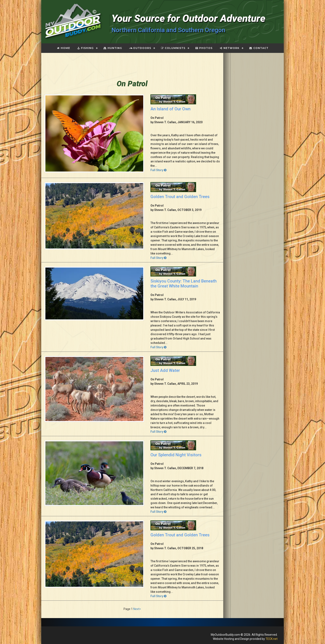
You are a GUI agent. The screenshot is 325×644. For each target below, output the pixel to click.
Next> (137, 609)
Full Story (158, 170)
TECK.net (272, 639)
